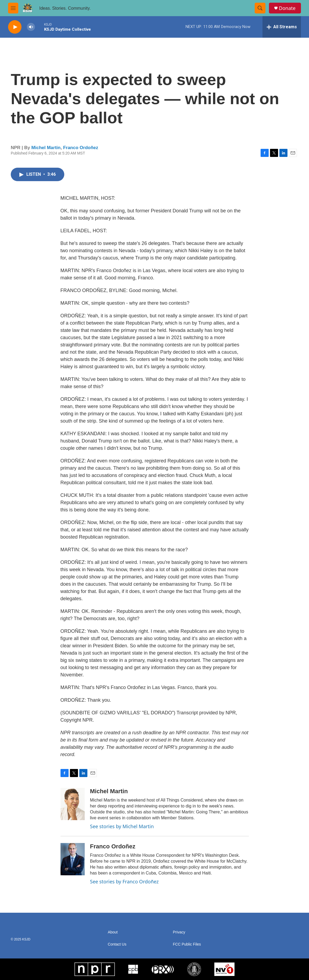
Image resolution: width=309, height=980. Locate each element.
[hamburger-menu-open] (13, 8)
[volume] (31, 27)
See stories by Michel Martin (122, 826)
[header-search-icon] (260, 8)
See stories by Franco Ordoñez (124, 881)
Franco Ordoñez (81, 148)
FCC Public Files (187, 944)
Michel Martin (46, 148)
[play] (15, 27)
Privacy (179, 932)
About (113, 932)
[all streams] (282, 27)
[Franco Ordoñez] (73, 859)
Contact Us (117, 944)
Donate (287, 8)
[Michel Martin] (73, 804)
